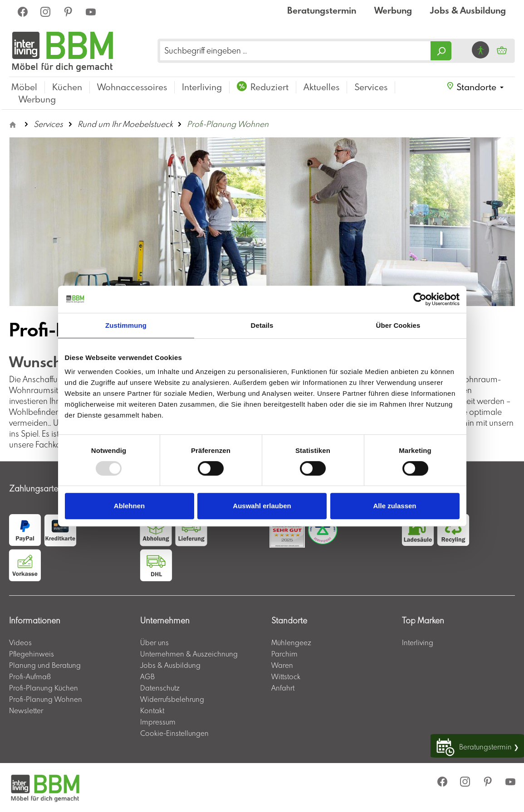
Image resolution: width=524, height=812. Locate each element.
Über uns (154, 642)
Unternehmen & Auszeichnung (189, 654)
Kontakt (152, 710)
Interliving (418, 642)
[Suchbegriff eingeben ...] (296, 51)
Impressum (158, 722)
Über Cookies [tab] (398, 325)
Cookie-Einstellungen (174, 733)
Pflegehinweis (32, 654)
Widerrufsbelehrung (172, 699)
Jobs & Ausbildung (468, 10)
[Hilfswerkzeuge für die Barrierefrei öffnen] (480, 50)
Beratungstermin (322, 10)
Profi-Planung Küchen (44, 688)
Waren (282, 665)
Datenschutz (160, 688)
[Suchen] (441, 51)
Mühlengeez (291, 642)
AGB (147, 676)
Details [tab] (262, 325)
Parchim (284, 654)
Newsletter (26, 710)
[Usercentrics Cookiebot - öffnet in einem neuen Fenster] (420, 299)
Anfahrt (283, 688)
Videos (20, 642)
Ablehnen (129, 506)
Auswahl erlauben (262, 506)
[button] (475, 87)
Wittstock (286, 676)
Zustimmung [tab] (126, 325)
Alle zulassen (394, 506)
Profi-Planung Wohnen (46, 699)
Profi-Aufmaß (30, 676)
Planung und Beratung (45, 665)
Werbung (393, 10)
